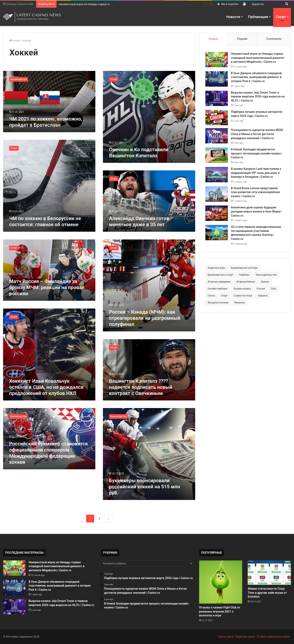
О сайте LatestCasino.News (273, 637)
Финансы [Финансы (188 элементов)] (239, 303)
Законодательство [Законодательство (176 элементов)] (266, 275)
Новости (233, 17)
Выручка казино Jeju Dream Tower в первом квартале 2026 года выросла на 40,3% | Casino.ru (258, 97)
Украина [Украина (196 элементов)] (263, 296)
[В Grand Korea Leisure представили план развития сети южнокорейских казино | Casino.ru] (217, 194)
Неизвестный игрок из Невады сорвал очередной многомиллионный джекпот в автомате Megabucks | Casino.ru (258, 58)
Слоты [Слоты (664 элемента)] (211, 296)
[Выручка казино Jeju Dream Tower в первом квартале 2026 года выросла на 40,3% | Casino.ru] (217, 98)
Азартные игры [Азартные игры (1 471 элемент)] (216, 268)
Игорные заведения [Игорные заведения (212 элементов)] (219, 282)
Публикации (258, 17)
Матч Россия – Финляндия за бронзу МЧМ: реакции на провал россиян (47, 287)
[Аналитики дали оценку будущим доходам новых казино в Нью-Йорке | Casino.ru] (217, 213)
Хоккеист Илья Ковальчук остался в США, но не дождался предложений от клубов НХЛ (46, 387)
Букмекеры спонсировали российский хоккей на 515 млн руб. (145, 487)
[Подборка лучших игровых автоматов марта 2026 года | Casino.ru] (217, 118)
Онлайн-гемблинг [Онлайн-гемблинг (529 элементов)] (218, 289)
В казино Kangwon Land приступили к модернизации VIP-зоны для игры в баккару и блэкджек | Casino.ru (256, 173)
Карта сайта (226, 637)
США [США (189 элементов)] (273, 289)
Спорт (281, 17)
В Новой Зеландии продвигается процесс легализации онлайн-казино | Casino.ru (257, 153)
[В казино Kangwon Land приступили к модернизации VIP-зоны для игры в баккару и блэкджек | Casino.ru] (217, 175)
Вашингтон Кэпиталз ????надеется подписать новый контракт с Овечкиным (141, 387)
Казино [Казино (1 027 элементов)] (265, 282)
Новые (213, 39)
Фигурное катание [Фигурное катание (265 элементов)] (218, 303)
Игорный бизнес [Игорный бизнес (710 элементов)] (246, 282)
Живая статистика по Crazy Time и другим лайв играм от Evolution (267, 593)
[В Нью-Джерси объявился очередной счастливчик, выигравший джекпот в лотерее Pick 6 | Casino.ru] (217, 79)
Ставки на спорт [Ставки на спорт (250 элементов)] (243, 296)
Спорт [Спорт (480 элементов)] (224, 296)
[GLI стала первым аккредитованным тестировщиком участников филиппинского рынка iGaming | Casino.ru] (217, 233)
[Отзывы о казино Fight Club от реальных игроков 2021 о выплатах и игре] (221, 582)
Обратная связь (245, 637)
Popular (242, 39)
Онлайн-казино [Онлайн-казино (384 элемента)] (242, 289)
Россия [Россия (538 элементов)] (261, 289)
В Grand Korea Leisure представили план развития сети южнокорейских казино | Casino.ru (256, 192)
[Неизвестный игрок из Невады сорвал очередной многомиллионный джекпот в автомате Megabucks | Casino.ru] (217, 60)
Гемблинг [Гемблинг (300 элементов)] (244, 275)
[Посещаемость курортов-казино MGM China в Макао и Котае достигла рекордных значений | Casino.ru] (217, 136)
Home (14, 41)
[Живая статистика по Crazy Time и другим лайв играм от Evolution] (269, 573)
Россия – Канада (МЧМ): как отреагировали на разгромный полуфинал (145, 318)
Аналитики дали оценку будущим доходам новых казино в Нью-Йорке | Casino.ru (256, 211)
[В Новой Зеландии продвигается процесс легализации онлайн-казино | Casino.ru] (217, 155)
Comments (274, 39)
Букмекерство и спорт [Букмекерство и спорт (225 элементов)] (220, 275)
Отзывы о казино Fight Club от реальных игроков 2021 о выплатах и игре (220, 611)
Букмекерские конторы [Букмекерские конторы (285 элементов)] (244, 268)
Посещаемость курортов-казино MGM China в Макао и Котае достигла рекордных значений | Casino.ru (257, 134)
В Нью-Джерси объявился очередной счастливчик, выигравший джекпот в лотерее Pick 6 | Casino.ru (256, 77)
